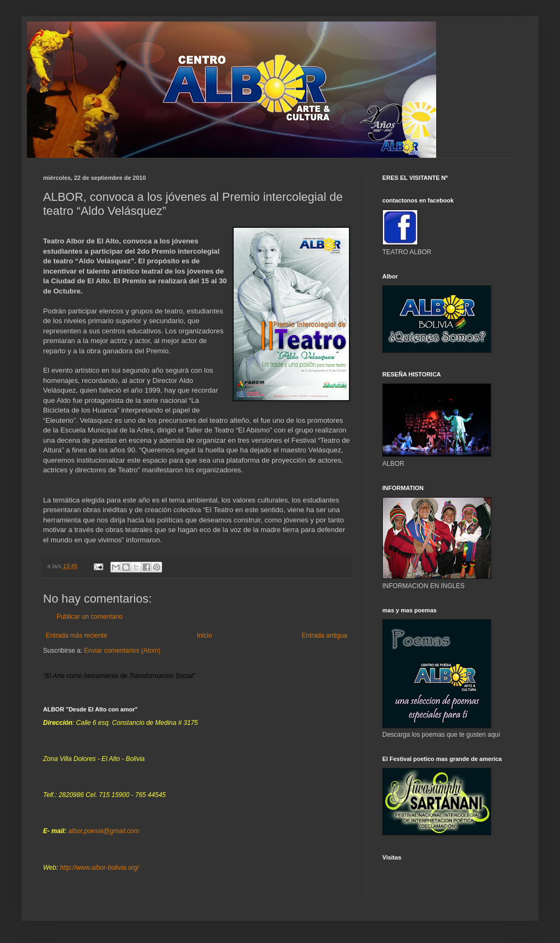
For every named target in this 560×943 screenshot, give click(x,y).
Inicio (205, 635)
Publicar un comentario (90, 617)
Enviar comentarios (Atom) (122, 651)
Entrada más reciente (76, 635)
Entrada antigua (324, 635)
